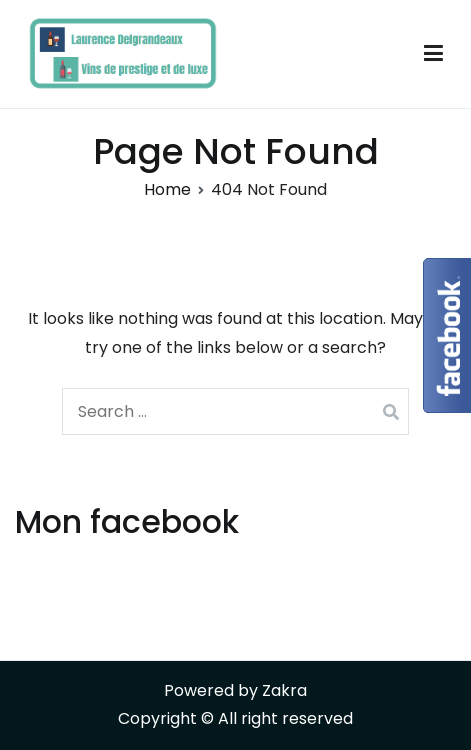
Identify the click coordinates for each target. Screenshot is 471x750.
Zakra (284, 690)
